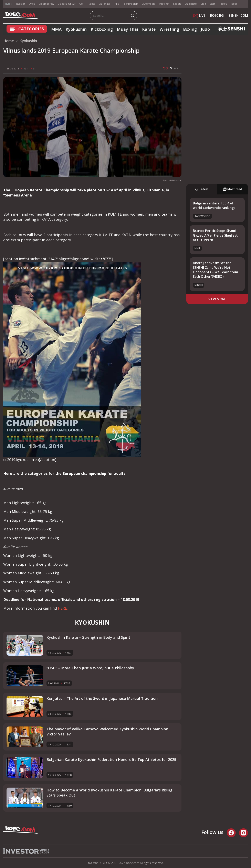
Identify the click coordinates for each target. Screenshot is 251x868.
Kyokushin (76, 29)
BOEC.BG (217, 15)
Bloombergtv (46, 4)
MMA (56, 29)
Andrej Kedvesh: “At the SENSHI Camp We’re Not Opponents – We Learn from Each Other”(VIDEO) (215, 270)
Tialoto (91, 4)
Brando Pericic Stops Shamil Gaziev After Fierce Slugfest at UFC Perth (215, 235)
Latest (202, 189)
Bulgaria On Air (67, 4)
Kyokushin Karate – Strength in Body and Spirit (88, 637)
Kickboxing (102, 29)
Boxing (190, 29)
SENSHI (199, 285)
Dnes (32, 4)
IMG (8, 4)
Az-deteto (191, 4)
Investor (20, 4)
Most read (232, 189)
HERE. (63, 608)
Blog (203, 4)
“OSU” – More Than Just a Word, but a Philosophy (90, 668)
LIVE (199, 15)
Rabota (177, 4)
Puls (116, 4)
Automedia (149, 4)
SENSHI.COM (238, 15)
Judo (205, 29)
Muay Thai (127, 29)
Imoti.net (164, 4)
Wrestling (169, 29)
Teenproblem (130, 4)
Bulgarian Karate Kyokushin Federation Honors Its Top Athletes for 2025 (111, 759)
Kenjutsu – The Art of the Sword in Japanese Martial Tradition (102, 698)
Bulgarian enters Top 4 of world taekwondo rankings (214, 205)
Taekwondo (202, 216)
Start (212, 4)
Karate (149, 29)
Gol (81, 4)
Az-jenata (105, 4)
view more (217, 299)
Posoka (223, 4)
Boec (234, 4)
